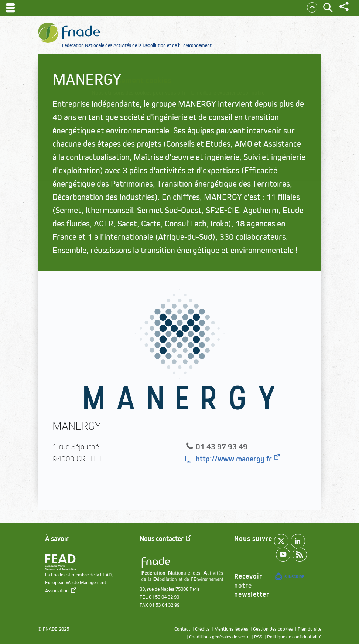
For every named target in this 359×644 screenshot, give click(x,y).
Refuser (245, 142)
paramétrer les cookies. (167, 116)
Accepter (201, 142)
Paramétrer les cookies (135, 142)
